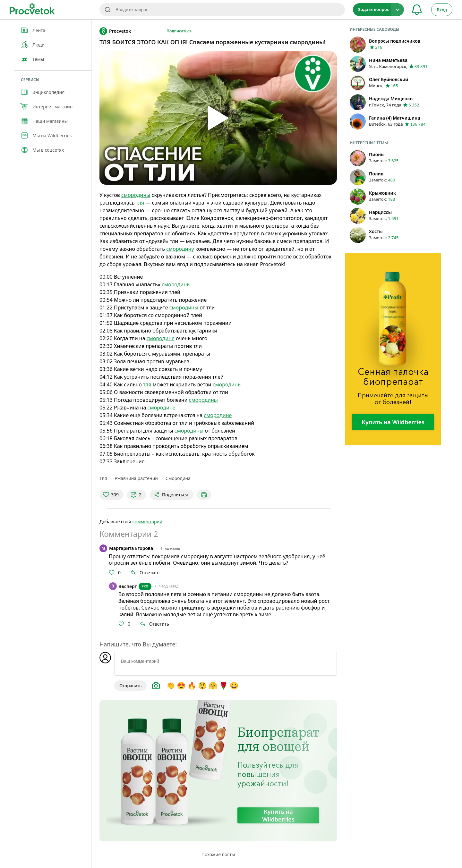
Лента (39, 30)
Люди (38, 45)
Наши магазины (50, 121)
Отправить (130, 686)
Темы (38, 59)
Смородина (178, 478)
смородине (161, 338)
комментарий (147, 522)
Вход (442, 10)
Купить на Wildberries (278, 815)
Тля (103, 478)
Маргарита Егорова (131, 548)
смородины (136, 195)
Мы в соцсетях (48, 150)
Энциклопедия (48, 92)
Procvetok (115, 31)
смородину (180, 249)
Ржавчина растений (136, 478)
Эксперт (128, 586)
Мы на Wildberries (52, 135)
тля (140, 203)
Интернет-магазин (52, 107)
